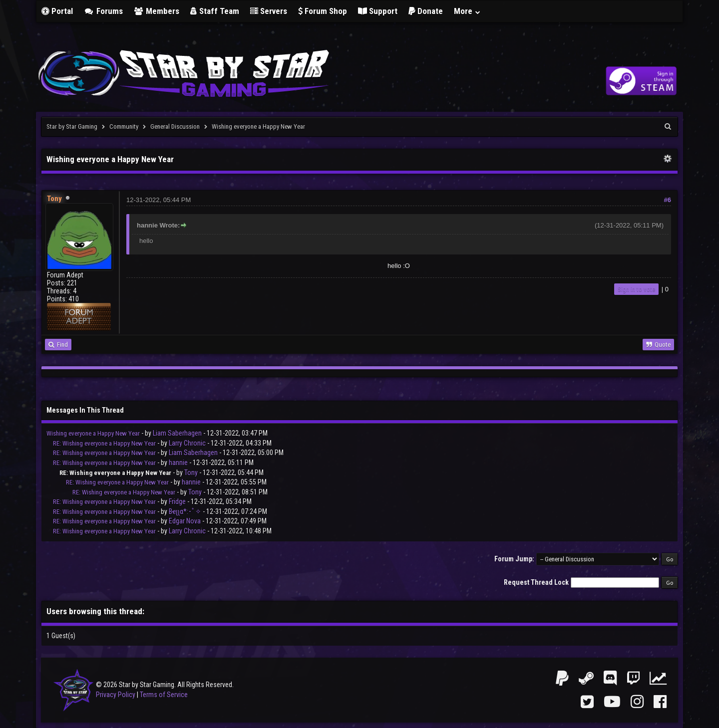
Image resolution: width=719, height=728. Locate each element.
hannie (178, 463)
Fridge (177, 501)
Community (124, 126)
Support (378, 11)
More (467, 11)
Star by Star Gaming (72, 126)
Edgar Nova (185, 521)
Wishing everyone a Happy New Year (93, 433)
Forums (103, 11)
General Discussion (175, 126)
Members (157, 11)
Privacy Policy (116, 695)
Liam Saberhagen (177, 433)
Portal (57, 11)
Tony (191, 473)
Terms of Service (164, 695)
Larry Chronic (187, 443)
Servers (269, 11)
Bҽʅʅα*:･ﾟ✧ (185, 511)
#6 (668, 200)
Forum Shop (323, 11)
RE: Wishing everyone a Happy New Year (104, 443)
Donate (426, 11)
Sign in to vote (636, 289)
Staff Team (215, 11)
